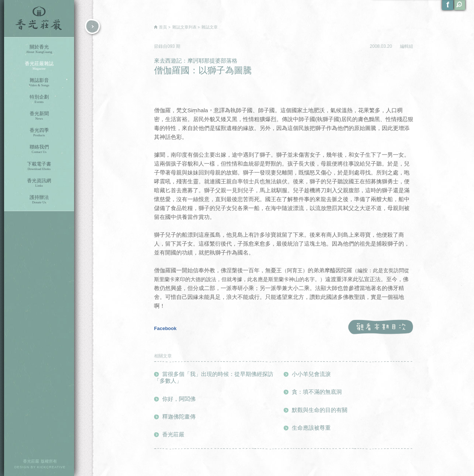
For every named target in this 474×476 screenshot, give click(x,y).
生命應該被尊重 (311, 428)
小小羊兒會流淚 (311, 374)
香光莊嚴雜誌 (39, 66)
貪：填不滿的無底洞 (317, 392)
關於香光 (39, 49)
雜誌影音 (39, 82)
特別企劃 (39, 99)
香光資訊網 (39, 183)
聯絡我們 (39, 149)
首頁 (163, 27)
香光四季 (39, 132)
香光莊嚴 (39, 19)
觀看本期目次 (380, 327)
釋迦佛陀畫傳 (179, 417)
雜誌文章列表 (184, 27)
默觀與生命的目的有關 (320, 410)
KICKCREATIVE (51, 467)
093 (172, 46)
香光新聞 (39, 116)
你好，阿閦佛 (179, 399)
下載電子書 (39, 166)
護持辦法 (39, 199)
